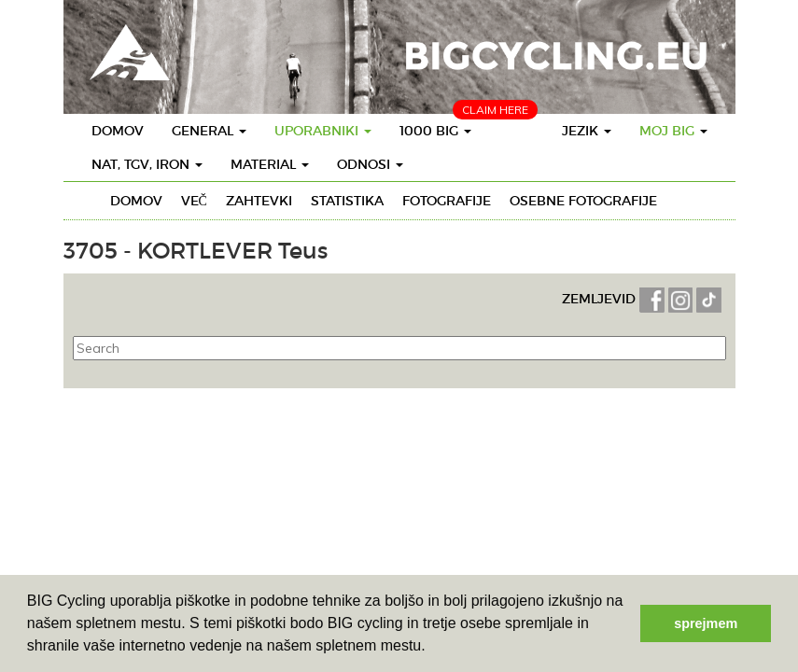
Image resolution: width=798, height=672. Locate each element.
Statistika (347, 201)
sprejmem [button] (706, 623)
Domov (118, 131)
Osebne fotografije (583, 201)
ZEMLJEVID (601, 299)
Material (270, 164)
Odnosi (370, 164)
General (209, 131)
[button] (432, 648)
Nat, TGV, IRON (147, 164)
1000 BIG (435, 131)
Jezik (587, 131)
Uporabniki (323, 131)
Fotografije (447, 201)
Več (194, 201)
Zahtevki (259, 201)
